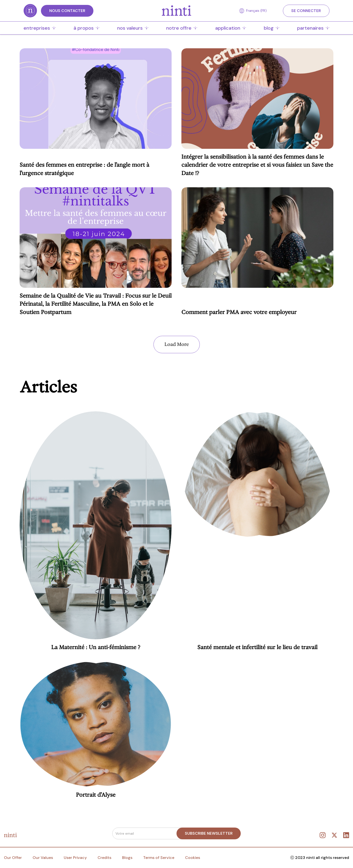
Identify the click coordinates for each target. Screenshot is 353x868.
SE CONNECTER (306, 11)
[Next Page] (177, 345)
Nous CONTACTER (67, 11)
